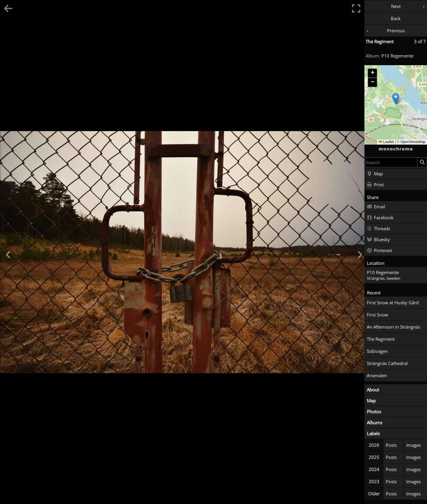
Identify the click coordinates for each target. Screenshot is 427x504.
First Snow (377, 315)
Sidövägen (377, 351)
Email (376, 207)
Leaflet (386, 142)
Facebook (380, 218)
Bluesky (378, 240)
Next (396, 6)
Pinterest (379, 251)
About (373, 390)
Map (375, 174)
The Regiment (380, 41)
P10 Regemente (397, 56)
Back (396, 18)
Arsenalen (377, 375)
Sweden (393, 278)
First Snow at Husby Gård (393, 303)
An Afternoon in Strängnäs (393, 327)
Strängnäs (376, 278)
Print (375, 185)
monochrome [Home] (396, 149)
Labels (373, 433)
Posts (391, 445)
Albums (375, 423)
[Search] (422, 162)
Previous (396, 31)
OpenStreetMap (413, 142)
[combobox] (391, 162)
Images (414, 445)
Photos (374, 412)
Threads (379, 229)
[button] (396, 99)
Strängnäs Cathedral (387, 363)
